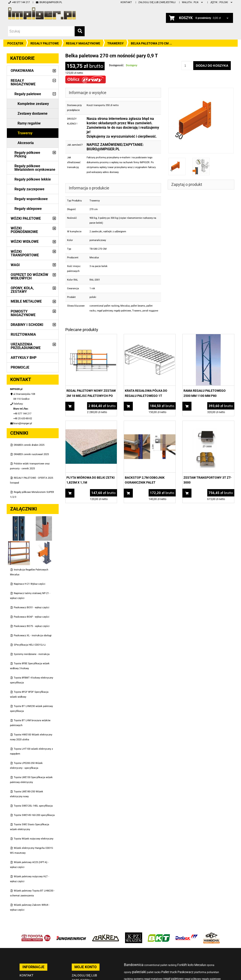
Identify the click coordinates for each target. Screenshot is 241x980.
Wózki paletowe (26, 218)
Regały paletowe (45, 43)
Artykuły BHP (24, 358)
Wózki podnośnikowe (24, 230)
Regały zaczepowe (29, 189)
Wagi (15, 265)
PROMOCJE (20, 367)
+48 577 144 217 (19, 2)
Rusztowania (23, 334)
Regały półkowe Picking (27, 154)
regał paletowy (105, 311)
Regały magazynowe (83, 43)
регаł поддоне (150, 311)
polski (222, 2)
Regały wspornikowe (31, 199)
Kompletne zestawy (33, 104)
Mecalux (125, 306)
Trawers (137, 311)
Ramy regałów (29, 123)
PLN (193, 2)
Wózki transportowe (25, 253)
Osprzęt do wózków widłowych (29, 276)
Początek (15, 43)
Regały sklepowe (28, 209)
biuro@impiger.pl (49, 2)
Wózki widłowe (25, 242)
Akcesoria (26, 143)
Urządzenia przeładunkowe (26, 346)
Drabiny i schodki (27, 325)
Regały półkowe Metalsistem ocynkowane (35, 168)
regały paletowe (122, 311)
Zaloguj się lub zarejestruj (157, 2)
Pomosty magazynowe (23, 313)
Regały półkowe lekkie (33, 179)
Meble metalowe (26, 301)
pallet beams (138, 306)
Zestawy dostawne (33, 113)
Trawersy (116, 43)
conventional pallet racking (104, 306)
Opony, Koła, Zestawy (22, 290)
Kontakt (126, 2)
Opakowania (22, 71)
